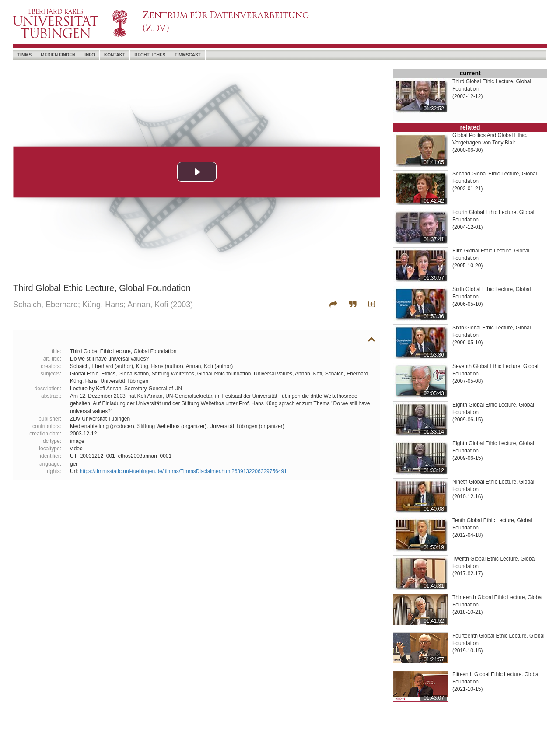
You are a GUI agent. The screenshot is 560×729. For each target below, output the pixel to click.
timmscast (187, 55)
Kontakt (115, 55)
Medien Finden (58, 55)
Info (90, 55)
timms (24, 55)
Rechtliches (150, 55)
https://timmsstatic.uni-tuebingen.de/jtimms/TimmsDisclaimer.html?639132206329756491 (183, 471)
